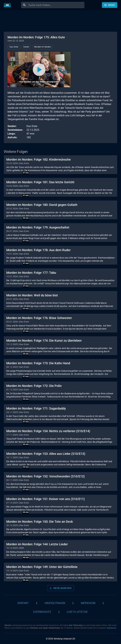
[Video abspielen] (39, 70)
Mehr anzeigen (60, 588)
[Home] (8, 5)
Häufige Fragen (55, 603)
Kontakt (23, 603)
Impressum (88, 603)
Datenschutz (42, 612)
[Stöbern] (110, 5)
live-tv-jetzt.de (77, 612)
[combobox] (56, 5)
